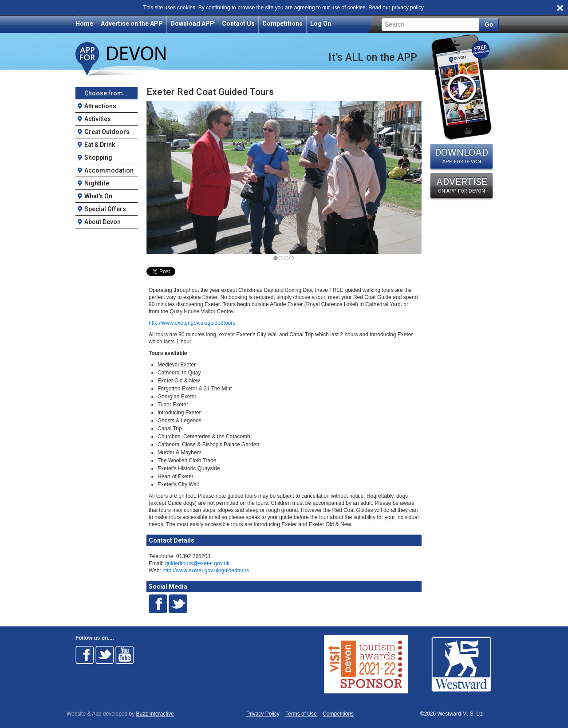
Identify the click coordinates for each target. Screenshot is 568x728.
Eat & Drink (100, 145)
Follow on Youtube (125, 655)
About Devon (103, 222)
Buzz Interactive (155, 714)
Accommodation (109, 170)
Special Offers (105, 209)
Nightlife (97, 183)
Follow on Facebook (85, 655)
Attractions (100, 106)
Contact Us (238, 24)
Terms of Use (301, 714)
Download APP (192, 24)
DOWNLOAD (461, 156)
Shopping (98, 157)
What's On (98, 196)
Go (489, 24)
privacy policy (408, 8)
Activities (98, 119)
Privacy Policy (263, 714)
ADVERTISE (461, 185)
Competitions (282, 24)
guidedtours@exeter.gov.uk (197, 563)
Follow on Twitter (105, 655)
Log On (321, 24)
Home (84, 24)
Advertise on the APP (132, 24)
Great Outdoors (107, 132)
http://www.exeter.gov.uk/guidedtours (192, 323)
